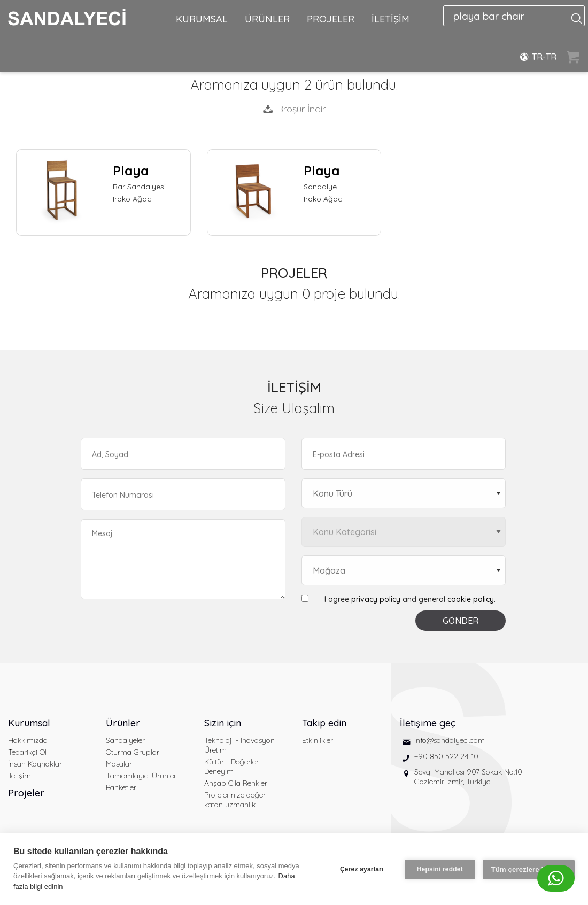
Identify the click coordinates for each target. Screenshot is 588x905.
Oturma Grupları (133, 752)
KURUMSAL (202, 19)
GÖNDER (461, 621)
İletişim (20, 776)
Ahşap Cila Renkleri (237, 783)
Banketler (121, 787)
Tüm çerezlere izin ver (529, 869)
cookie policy (471, 599)
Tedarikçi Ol (27, 752)
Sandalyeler (125, 740)
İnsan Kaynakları (36, 764)
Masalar (119, 764)
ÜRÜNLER (267, 19)
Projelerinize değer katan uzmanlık (235, 800)
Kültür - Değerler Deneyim (231, 767)
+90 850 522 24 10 (446, 756)
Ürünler (123, 723)
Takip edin (324, 723)
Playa (131, 171)
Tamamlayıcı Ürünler (141, 776)
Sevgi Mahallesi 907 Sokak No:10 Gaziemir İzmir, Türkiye (468, 777)
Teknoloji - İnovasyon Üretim (239, 745)
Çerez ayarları (362, 869)
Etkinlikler (318, 740)
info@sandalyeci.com (450, 740)
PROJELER (331, 19)
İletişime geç (428, 723)
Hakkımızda (28, 740)
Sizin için (223, 723)
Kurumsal (29, 723)
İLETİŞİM (390, 19)
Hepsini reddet (440, 869)
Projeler (26, 793)
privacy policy (376, 599)
